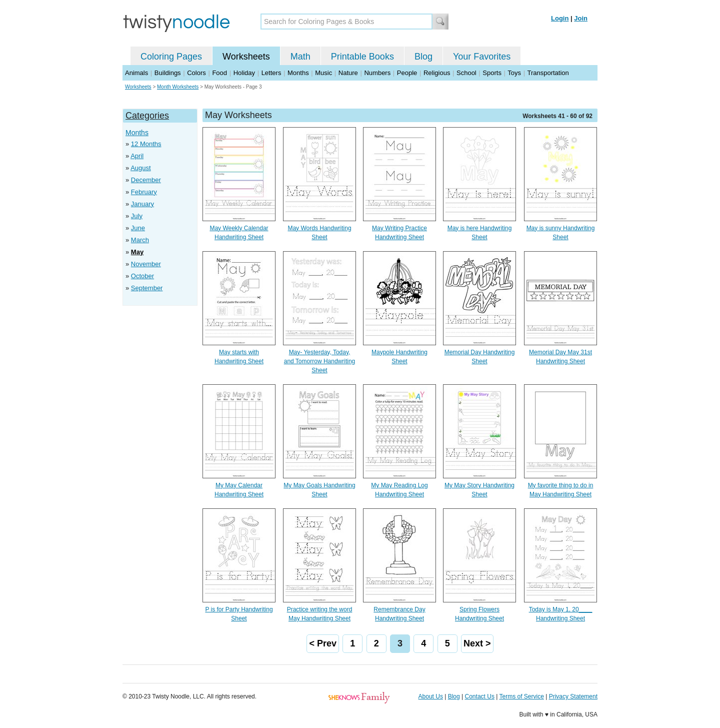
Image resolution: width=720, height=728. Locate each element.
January (142, 204)
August (140, 168)
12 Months (146, 144)
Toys (514, 73)
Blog (423, 57)
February (144, 192)
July (137, 216)
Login (560, 18)
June (138, 228)
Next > (477, 643)
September (147, 288)
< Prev (323, 643)
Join (581, 18)
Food (219, 73)
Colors (196, 73)
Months (298, 73)
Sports (492, 73)
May (137, 252)
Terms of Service (521, 696)
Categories (147, 116)
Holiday (244, 73)
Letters (271, 73)
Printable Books (362, 57)
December (146, 180)
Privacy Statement (573, 696)
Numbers (377, 73)
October (142, 276)
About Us (431, 696)
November (146, 264)
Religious (437, 73)
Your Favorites (482, 57)
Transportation (548, 73)
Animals (136, 73)
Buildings (168, 73)
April (137, 156)
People (407, 73)
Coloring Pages (171, 57)
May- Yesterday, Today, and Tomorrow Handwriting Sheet (320, 361)
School (466, 73)
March (140, 240)
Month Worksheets (178, 87)
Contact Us (480, 696)
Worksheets (246, 57)
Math (300, 57)
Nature (348, 73)
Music (323, 73)
